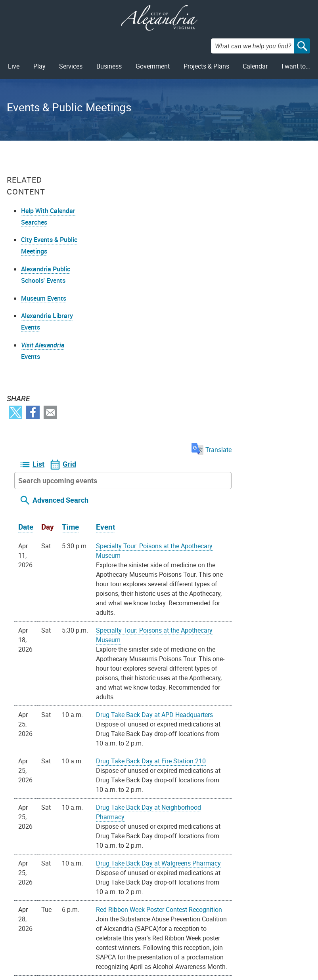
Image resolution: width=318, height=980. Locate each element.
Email (50, 424)
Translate (291, 169)
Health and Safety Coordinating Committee (238, 713)
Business (109, 66)
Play (39, 66)
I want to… (296, 66)
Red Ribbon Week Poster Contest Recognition (241, 629)
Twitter (15, 424)
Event (187, 246)
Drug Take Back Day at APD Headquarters (236, 434)
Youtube (162, 929)
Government (153, 66)
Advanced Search (142, 219)
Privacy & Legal (49, 930)
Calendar (255, 66)
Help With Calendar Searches (35, 223)
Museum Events (44, 310)
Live (14, 66)
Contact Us (97, 917)
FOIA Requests (47, 917)
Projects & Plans (206, 66)
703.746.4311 (101, 942)
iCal (229, 864)
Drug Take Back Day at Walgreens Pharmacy (240, 583)
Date (107, 246)
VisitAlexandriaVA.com (222, 942)
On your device (148, 864)
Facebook (33, 424)
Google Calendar (196, 864)
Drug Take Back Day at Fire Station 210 (233, 480)
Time (152, 246)
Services (71, 66)
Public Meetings (49, 942)
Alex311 (93, 930)
